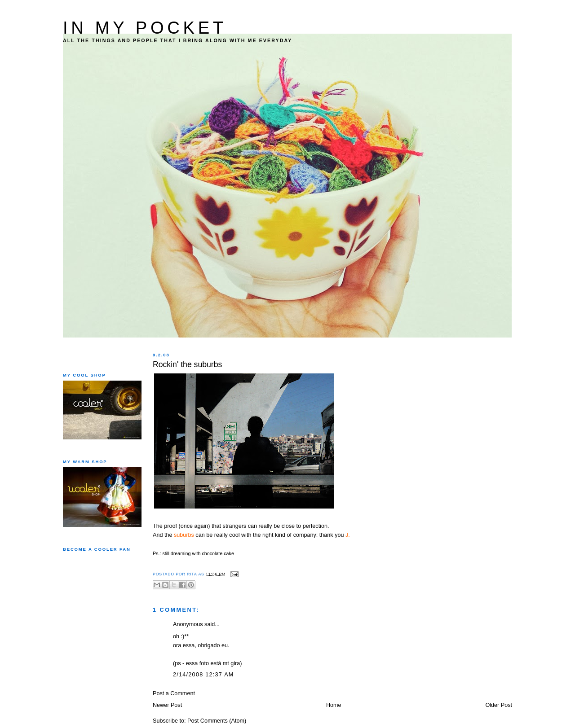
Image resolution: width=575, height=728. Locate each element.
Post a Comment (174, 693)
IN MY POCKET (145, 28)
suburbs (184, 535)
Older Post (499, 705)
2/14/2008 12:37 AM (203, 675)
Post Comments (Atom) (217, 721)
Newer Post (167, 705)
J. (348, 535)
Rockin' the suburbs (187, 364)
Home (334, 705)
